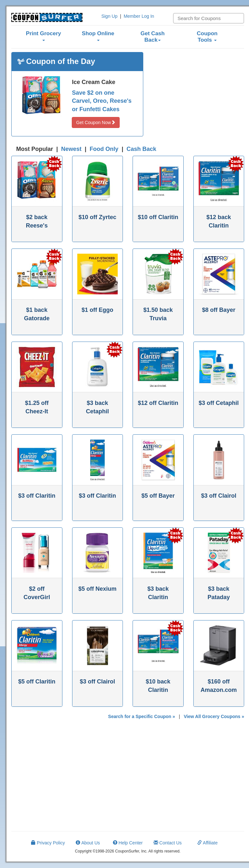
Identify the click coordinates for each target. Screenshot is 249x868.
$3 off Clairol (219, 496)
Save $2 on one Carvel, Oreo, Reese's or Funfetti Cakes (102, 101)
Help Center (128, 843)
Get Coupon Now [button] (96, 122)
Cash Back (141, 149)
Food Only (104, 149)
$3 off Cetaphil (219, 403)
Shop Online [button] (98, 36)
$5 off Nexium (97, 589)
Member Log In (139, 16)
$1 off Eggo (97, 310)
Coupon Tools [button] (207, 37)
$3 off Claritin (37, 496)
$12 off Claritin (158, 403)
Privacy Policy (48, 843)
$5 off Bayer (158, 496)
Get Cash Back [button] (153, 37)
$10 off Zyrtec (97, 217)
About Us (88, 843)
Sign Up (109, 16)
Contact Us (168, 843)
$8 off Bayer (219, 310)
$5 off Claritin (37, 682)
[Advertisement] (199, 92)
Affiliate (207, 843)
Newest (71, 149)
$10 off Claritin (158, 217)
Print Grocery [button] (43, 36)
